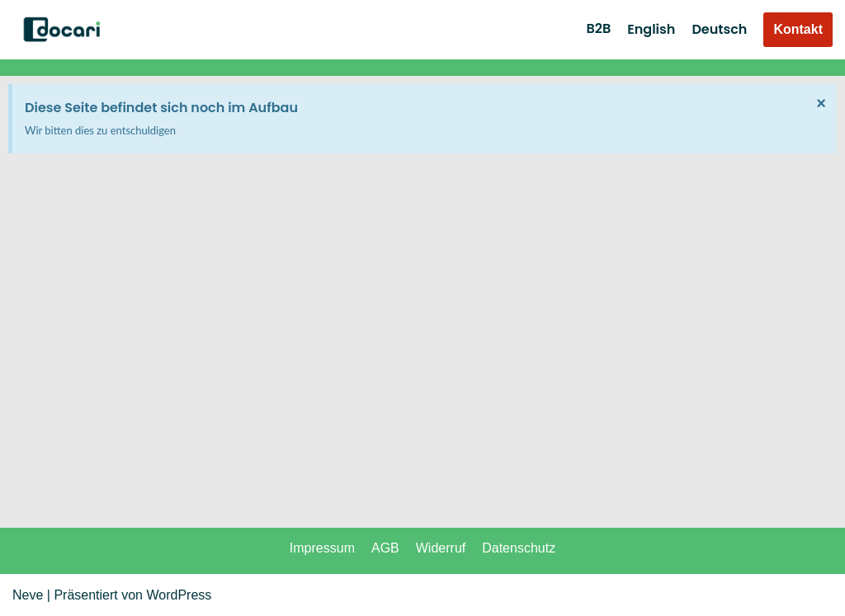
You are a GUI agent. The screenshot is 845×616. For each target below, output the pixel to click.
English (651, 29)
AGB (385, 548)
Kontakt (798, 29)
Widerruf (441, 548)
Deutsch (719, 29)
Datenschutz (519, 548)
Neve (28, 595)
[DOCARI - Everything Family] (62, 30)
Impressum (322, 548)
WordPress (179, 595)
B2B (598, 28)
